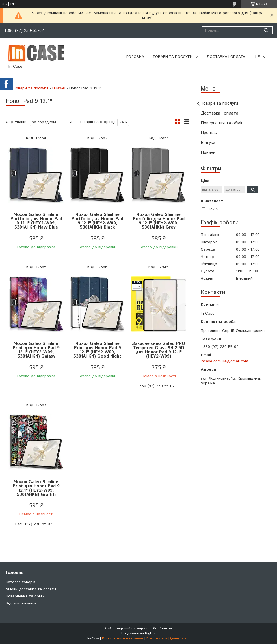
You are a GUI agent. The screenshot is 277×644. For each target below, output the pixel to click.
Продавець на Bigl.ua (138, 633)
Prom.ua (165, 628)
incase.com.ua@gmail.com (224, 361)
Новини (208, 153)
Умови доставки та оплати (31, 589)
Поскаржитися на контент (123, 638)
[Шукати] (266, 30)
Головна (135, 57)
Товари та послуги (173, 57)
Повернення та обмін (222, 123)
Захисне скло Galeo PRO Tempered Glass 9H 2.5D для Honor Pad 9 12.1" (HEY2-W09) (159, 350)
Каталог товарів (20, 582)
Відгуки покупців (21, 603)
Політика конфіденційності (168, 638)
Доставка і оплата (226, 57)
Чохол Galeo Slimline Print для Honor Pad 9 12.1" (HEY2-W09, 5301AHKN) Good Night (97, 350)
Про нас (209, 133)
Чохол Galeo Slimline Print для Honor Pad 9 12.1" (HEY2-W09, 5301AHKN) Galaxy (36, 350)
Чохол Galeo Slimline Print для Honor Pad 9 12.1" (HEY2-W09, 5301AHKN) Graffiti (36, 488)
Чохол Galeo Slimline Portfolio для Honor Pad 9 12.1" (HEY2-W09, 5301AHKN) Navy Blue (36, 221)
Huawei (59, 88)
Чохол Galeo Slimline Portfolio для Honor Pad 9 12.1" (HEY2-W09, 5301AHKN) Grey (159, 221)
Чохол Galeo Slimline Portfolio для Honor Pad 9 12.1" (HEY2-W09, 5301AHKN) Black (97, 221)
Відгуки (208, 143)
